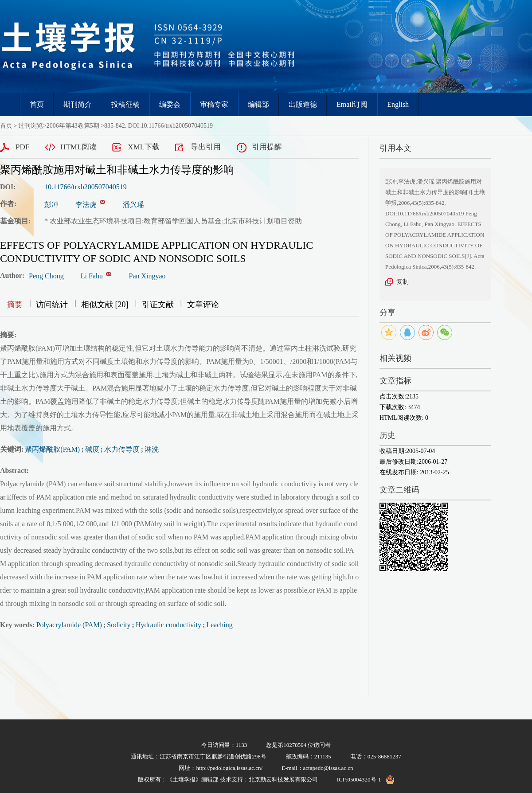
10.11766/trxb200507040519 (86, 187)
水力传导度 (122, 449)
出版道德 (303, 104)
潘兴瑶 (133, 205)
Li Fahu (92, 276)
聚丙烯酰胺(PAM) (52, 449)
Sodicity (119, 625)
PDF (22, 147)
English (398, 104)
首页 (37, 104)
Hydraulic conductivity (168, 625)
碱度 (92, 449)
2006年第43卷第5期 (73, 126)
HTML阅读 (78, 147)
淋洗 (152, 449)
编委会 (170, 104)
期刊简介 (78, 104)
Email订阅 (352, 104)
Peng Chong (46, 276)
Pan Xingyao (147, 276)
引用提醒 (267, 147)
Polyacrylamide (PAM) (69, 625)
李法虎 (86, 205)
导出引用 (206, 147)
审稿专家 (214, 104)
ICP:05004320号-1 (359, 779)
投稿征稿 (125, 104)
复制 (403, 282)
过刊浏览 (31, 126)
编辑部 (258, 104)
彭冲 (51, 205)
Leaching (219, 625)
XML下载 (144, 147)
